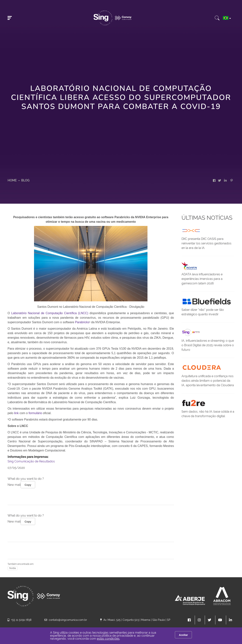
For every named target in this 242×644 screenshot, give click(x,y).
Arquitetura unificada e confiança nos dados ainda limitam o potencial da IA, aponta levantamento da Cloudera (208, 381)
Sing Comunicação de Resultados (31, 461)
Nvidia (13, 568)
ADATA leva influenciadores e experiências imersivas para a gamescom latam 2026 (202, 279)
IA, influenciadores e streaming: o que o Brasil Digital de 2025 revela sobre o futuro (208, 345)
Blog (25, 180)
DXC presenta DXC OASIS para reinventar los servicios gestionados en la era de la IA (206, 243)
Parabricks (82, 322)
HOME (12, 180)
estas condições (108, 639)
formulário (35, 413)
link (17, 413)
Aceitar (183, 635)
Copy (28, 485)
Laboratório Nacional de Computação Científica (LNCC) (50, 313)
